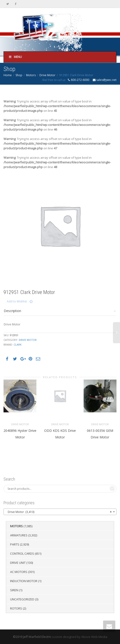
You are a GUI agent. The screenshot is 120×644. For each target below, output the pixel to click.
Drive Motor (47, 75)
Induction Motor (24, 581)
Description (12, 311)
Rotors (16, 608)
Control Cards (22, 554)
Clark (18, 345)
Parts (15, 544)
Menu (15, 57)
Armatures (19, 535)
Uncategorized (22, 599)
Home (8, 75)
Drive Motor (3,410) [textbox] (59, 512)
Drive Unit (18, 563)
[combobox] (60, 512)
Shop (19, 75)
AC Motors (19, 572)
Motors (31, 75)
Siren (14, 590)
